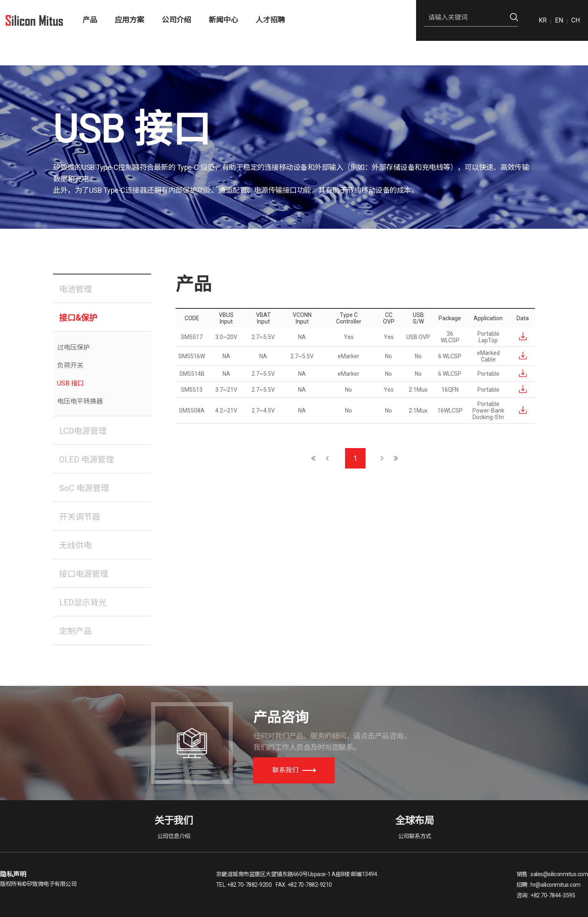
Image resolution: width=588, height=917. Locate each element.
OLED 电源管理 (87, 460)
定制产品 (76, 631)
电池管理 (76, 289)
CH (576, 20)
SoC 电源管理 (84, 488)
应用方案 (129, 20)
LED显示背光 (83, 602)
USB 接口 (71, 383)
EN (559, 20)
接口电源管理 (84, 574)
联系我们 (294, 770)
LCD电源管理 (83, 431)
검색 (514, 17)
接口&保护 (78, 318)
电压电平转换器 (80, 401)
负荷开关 (70, 365)
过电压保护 (73, 347)
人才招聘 (270, 20)
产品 (90, 20)
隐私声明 (13, 874)
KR (543, 20)
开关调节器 (80, 517)
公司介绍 (176, 20)
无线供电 (76, 545)
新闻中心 (223, 20)
